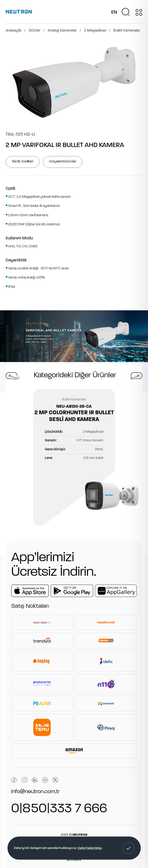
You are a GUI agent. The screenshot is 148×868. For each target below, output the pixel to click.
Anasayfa (13, 31)
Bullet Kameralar (127, 31)
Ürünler (34, 31)
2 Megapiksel (95, 31)
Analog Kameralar (62, 31)
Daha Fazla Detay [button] (90, 848)
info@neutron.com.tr (35, 792)
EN (114, 12)
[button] (128, 848)
